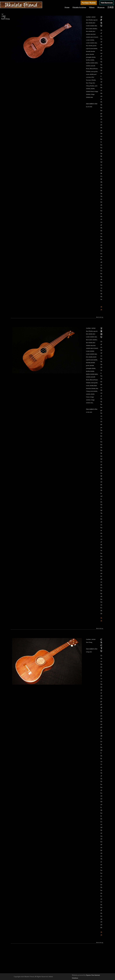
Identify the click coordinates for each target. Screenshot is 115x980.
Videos (92, 7)
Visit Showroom (107, 3)
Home (67, 7)
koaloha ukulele (90, 63)
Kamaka (88, 51)
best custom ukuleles (92, 29)
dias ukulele (89, 46)
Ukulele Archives (79, 7)
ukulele (93, 89)
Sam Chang (89, 83)
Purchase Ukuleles (89, 3)
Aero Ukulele (89, 20)
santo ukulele (94, 391)
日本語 (110, 7)
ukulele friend (90, 91)
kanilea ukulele (90, 60)
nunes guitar (94, 72)
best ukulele (89, 31)
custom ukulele (90, 40)
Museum (101, 7)
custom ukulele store (91, 43)
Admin (51, 977)
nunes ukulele (90, 74)
